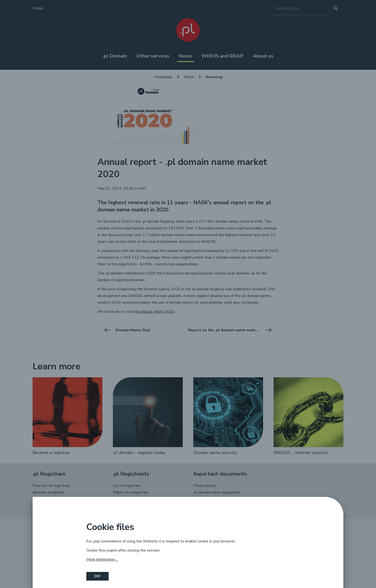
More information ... (102, 559)
